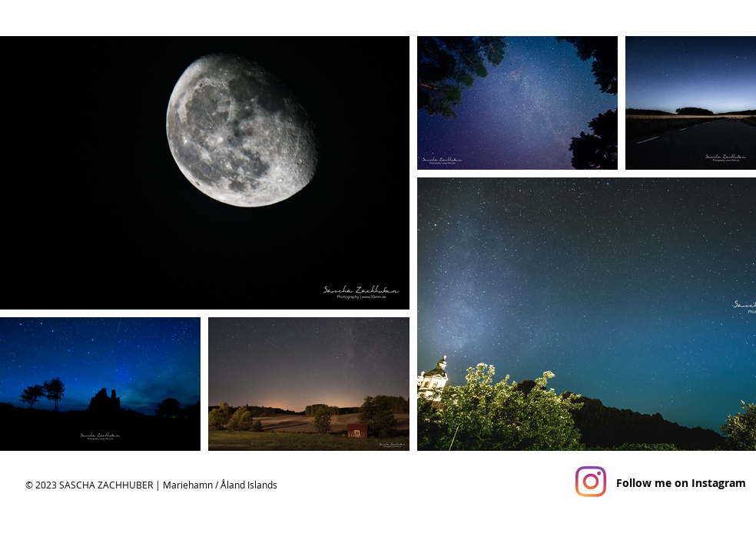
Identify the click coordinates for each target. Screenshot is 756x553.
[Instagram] (591, 482)
